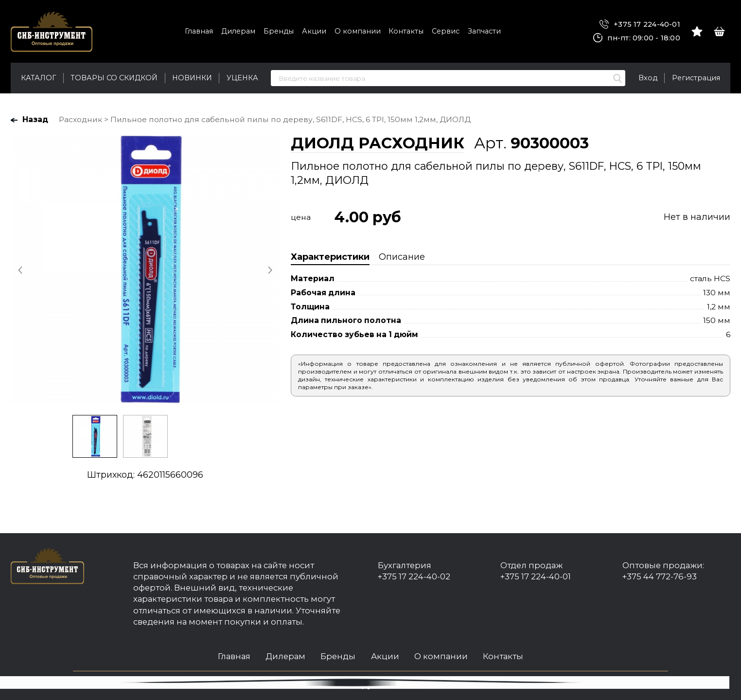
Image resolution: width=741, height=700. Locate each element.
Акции (314, 31)
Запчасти (484, 31)
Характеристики (330, 257)
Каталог (38, 78)
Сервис (446, 31)
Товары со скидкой (114, 78)
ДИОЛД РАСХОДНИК (378, 143)
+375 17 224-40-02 (414, 576)
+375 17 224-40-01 (640, 25)
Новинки (192, 78)
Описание (402, 257)
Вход (648, 78)
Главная (199, 31)
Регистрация (696, 78)
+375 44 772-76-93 (660, 576)
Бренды (279, 31)
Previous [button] (21, 270)
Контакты (406, 31)
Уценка (242, 78)
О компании (358, 31)
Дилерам (238, 31)
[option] (145, 269)
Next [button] (269, 270)
